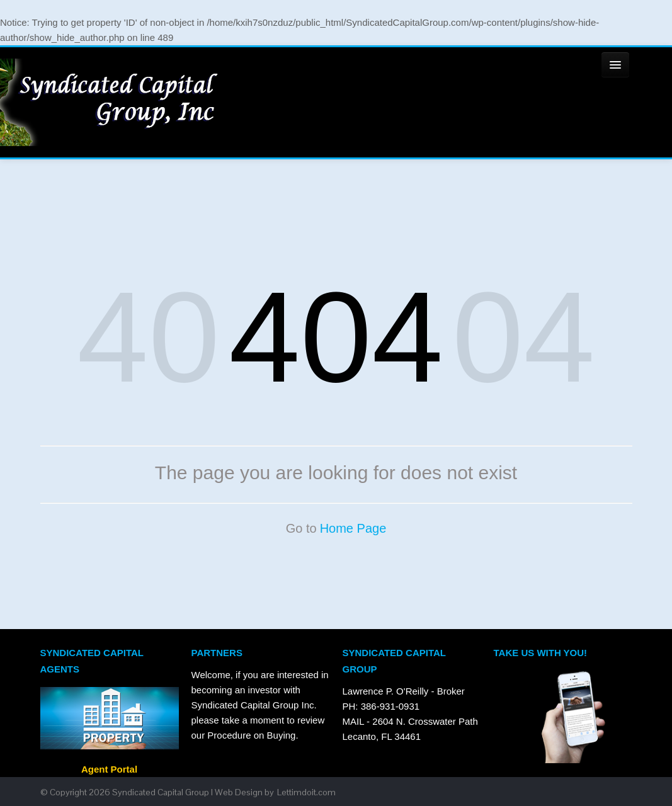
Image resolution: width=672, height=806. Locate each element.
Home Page (353, 558)
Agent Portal (109, 799)
